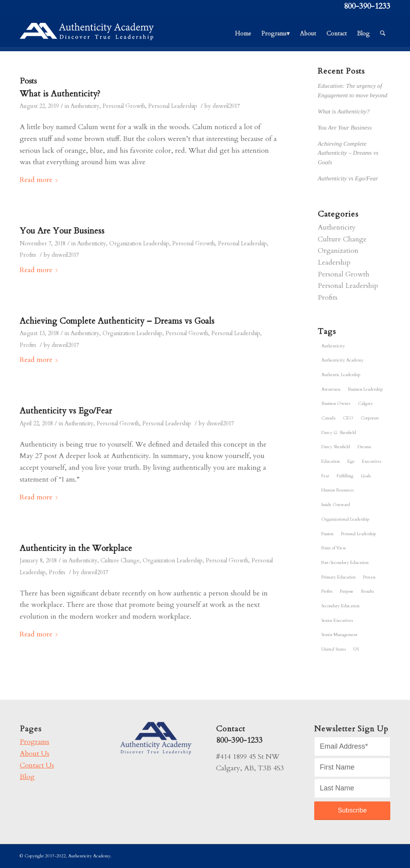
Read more (40, 180)
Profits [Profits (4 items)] (327, 591)
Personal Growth (124, 106)
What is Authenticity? (60, 94)
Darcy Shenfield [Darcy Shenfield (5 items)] (336, 447)
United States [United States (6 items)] (334, 649)
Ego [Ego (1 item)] (351, 461)
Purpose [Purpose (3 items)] (347, 591)
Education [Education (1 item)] (331, 461)
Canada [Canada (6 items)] (328, 418)
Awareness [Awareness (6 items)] (331, 389)
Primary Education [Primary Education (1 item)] (338, 577)
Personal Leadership (173, 106)
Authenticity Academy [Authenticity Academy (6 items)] (342, 360)
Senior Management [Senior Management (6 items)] (339, 635)
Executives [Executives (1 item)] (372, 461)
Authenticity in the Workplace (76, 548)
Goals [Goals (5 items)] (366, 476)
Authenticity (85, 106)
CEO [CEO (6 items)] (348, 418)
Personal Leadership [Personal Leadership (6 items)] (359, 534)
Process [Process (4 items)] (369, 577)
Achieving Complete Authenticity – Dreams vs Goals (117, 321)
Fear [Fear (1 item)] (325, 476)
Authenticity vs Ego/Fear (66, 411)
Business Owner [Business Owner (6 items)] (336, 403)
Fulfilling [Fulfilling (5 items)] (345, 476)
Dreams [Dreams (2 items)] (364, 447)
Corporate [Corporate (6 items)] (370, 418)
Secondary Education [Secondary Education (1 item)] (340, 606)
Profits (28, 255)
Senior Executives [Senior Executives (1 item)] (337, 620)
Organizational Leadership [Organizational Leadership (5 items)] (345, 519)
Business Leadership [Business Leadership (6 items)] (365, 389)
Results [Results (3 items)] (367, 591)
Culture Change (120, 561)
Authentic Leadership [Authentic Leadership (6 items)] (341, 375)
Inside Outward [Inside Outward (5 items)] (336, 505)
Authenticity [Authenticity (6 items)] (333, 346)
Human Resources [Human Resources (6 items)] (337, 490)
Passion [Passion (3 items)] (327, 534)
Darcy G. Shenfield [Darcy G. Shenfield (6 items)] (339, 433)
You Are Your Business (62, 231)
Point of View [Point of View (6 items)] (334, 548)
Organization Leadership (139, 244)
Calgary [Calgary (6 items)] (365, 403)
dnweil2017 (226, 106)
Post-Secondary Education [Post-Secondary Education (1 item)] (345, 563)
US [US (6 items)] (356, 649)
